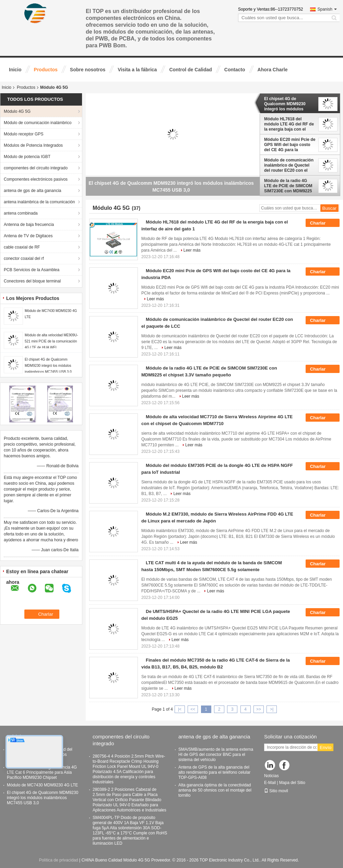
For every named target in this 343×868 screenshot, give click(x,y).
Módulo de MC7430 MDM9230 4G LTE (42, 785)
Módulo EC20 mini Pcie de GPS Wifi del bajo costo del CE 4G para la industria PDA (290, 145)
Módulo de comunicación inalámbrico (38, 123)
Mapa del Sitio (292, 783)
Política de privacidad (59, 860)
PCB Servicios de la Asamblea (32, 270)
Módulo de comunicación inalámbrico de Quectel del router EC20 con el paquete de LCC (289, 165)
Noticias (271, 776)
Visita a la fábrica (137, 70)
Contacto (235, 70)
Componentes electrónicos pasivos (36, 179)
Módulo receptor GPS (23, 134)
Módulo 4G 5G (17, 111)
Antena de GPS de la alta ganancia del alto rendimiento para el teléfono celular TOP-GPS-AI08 (214, 772)
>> (259, 709)
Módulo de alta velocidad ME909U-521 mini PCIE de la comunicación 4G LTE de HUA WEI (51, 341)
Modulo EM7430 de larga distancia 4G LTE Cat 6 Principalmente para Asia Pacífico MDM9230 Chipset (42, 772)
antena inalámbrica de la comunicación (39, 202)
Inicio (15, 70)
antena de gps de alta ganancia (32, 191)
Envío (326, 748)
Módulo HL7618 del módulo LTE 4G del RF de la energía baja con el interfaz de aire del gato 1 (289, 124)
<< (193, 709)
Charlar (323, 223)
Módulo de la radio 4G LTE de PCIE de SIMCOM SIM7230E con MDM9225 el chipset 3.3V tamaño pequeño (288, 186)
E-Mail (270, 783)
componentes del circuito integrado (36, 168)
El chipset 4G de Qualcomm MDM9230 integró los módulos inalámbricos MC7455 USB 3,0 (48, 366)
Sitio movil (276, 791)
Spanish (327, 9)
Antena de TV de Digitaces (28, 236)
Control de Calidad (190, 70)
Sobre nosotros (88, 70)
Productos (46, 70)
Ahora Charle (273, 70)
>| (272, 709)
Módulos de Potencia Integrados (33, 145)
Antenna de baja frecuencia (29, 225)
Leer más (192, 250)
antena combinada (21, 213)
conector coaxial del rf (24, 258)
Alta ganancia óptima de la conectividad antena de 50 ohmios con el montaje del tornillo (215, 790)
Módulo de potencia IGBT (27, 157)
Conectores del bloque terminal (32, 281)
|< (180, 709)
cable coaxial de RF (22, 247)
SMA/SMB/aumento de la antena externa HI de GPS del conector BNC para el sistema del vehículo (216, 755)
